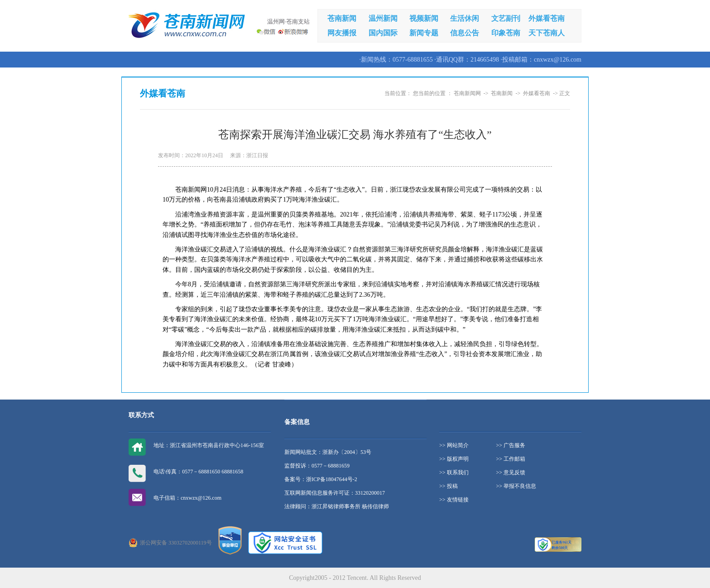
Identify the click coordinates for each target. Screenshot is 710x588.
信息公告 (465, 33)
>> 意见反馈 (511, 472)
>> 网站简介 (454, 445)
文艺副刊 (506, 18)
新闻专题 (424, 33)
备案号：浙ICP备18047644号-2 (321, 479)
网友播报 (342, 33)
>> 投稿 (449, 486)
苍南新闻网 (467, 93)
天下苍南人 (547, 33)
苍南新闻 (342, 18)
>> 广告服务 (511, 445)
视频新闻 (424, 18)
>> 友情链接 (454, 500)
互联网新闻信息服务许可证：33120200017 (335, 493)
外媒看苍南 (547, 18)
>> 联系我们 (454, 472)
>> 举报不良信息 (516, 486)
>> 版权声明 (454, 459)
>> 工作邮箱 (511, 459)
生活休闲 (465, 18)
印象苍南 (506, 33)
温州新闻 (383, 18)
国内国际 (383, 33)
